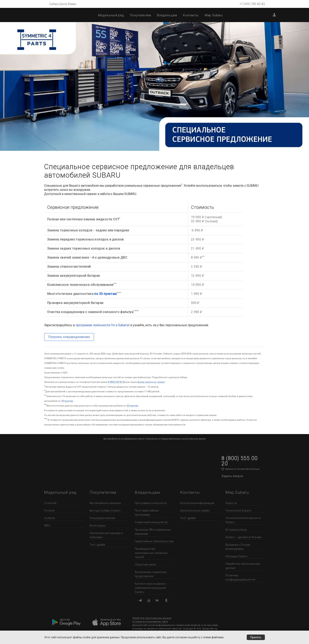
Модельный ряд (111, 15)
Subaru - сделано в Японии (243, 537)
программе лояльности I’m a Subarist (103, 325)
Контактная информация (197, 503)
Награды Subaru (236, 556)
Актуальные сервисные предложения (151, 574)
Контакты (191, 15)
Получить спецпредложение (69, 337)
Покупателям (141, 15)
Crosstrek (50, 503)
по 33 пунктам (105, 294)
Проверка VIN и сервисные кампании (153, 532)
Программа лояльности (151, 503)
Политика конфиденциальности (240, 577)
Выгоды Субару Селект (105, 511)
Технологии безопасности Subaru (243, 520)
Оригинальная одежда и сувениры (106, 535)
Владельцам (167, 15)
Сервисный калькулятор (151, 522)
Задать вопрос (233, 476)
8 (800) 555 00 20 (116, 382)
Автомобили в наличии (105, 503)
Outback (50, 518)
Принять (256, 637)
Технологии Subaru (238, 511)
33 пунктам (67, 401)
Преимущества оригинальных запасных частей (151, 553)
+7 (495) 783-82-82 (252, 4)
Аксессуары (98, 526)
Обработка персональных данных (243, 566)
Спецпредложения (102, 518)
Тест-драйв (97, 545)
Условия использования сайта (150, 622)
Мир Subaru (214, 15)
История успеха (236, 530)
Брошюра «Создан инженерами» (238, 547)
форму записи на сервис (151, 382)
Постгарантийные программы (147, 513)
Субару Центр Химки (63, 4)
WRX (47, 526)
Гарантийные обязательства (154, 541)
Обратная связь (146, 565)
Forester (50, 511)
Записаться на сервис (195, 511)
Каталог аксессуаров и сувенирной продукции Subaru (150, 588)
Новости (231, 503)
